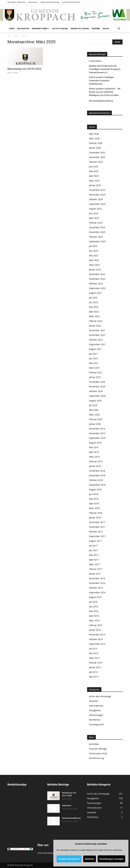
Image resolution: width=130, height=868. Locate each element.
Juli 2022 (93, 298)
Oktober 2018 (96, 480)
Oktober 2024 (96, 199)
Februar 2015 (96, 663)
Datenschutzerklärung (50, 2)
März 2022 (94, 316)
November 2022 (97, 279)
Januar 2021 (95, 377)
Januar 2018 (95, 518)
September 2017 (97, 536)
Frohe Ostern (95, 61)
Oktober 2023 (96, 237)
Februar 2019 (96, 461)
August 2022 (95, 293)
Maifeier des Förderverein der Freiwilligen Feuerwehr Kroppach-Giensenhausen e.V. (105, 69)
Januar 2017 (95, 574)
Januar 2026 (95, 148)
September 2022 (97, 288)
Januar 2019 (95, 466)
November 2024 (97, 195)
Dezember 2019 (97, 429)
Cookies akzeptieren (69, 859)
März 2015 (94, 658)
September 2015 (97, 644)
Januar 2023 (95, 269)
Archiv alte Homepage (100, 696)
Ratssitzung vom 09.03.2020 (24, 69)
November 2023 (97, 232)
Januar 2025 (95, 185)
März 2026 (94, 138)
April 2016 (94, 616)
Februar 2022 (96, 321)
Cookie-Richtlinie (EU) (71, 2)
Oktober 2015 (96, 639)
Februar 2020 (96, 419)
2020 (17, 36)
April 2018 (94, 503)
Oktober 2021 (96, 340)
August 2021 (95, 349)
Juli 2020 (93, 405)
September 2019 (97, 438)
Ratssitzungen (60, 28)
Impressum (33, 2)
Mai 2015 (94, 653)
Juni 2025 (94, 167)
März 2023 (94, 265)
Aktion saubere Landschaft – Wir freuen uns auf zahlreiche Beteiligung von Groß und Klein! (105, 92)
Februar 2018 (96, 513)
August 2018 (95, 489)
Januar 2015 (95, 667)
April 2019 (94, 452)
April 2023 (94, 260)
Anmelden (94, 744)
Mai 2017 (94, 555)
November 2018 (97, 475)
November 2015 (97, 635)
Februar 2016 (96, 625)
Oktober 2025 (96, 162)
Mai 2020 (94, 410)
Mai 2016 (94, 611)
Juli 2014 (93, 672)
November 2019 (97, 433)
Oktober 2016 (96, 588)
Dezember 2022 (97, 274)
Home (12, 28)
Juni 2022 (94, 302)
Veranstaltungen (80, 28)
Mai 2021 (94, 363)
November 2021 (97, 335)
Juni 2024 (94, 213)
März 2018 (94, 508)
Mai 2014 (94, 677)
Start (9, 36)
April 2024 (94, 218)
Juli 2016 (93, 602)
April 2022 (94, 312)
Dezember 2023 (97, 227)
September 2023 (97, 241)
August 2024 (95, 209)
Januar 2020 (95, 424)
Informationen (41, 28)
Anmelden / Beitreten (17, 2)
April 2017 (94, 560)
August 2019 (95, 443)
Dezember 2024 (97, 190)
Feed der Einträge (98, 749)
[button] (119, 29)
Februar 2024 (96, 223)
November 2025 (97, 157)
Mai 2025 (94, 171)
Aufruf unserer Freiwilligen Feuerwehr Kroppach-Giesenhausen (102, 80)
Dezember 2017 (97, 522)
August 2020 (95, 401)
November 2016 (97, 583)
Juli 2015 (93, 649)
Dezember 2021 (97, 330)
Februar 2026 (96, 143)
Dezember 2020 (97, 382)
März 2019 (94, 457)
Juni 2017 (94, 550)
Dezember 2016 (97, 578)
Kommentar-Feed (98, 753)
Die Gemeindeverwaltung (101, 101)
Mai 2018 (94, 499)
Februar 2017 (96, 569)
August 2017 (95, 541)
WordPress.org (96, 758)
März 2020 (94, 415)
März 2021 (94, 368)
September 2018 (97, 485)
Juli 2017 (93, 546)
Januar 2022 (95, 326)
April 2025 (94, 176)
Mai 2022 (94, 307)
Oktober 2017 (96, 532)
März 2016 (94, 621)
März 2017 (94, 564)
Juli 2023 (93, 246)
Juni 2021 (94, 358)
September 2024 (97, 204)
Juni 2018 (94, 494)
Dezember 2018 (97, 471)
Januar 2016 (95, 630)
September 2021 (97, 344)
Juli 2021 (93, 354)
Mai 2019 (94, 447)
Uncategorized (96, 724)
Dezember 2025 (97, 152)
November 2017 (97, 527)
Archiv (106, 28)
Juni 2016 (94, 606)
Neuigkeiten (23, 28)
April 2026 (94, 134)
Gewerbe (96, 28)
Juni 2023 (94, 251)
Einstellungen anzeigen (111, 859)
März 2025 (94, 181)
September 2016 (97, 592)
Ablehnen (90, 859)
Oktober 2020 (96, 391)
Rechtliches (95, 720)
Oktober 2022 (96, 284)
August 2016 (95, 597)
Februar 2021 (96, 372)
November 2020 (97, 386)
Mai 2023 (94, 255)
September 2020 (97, 396)
